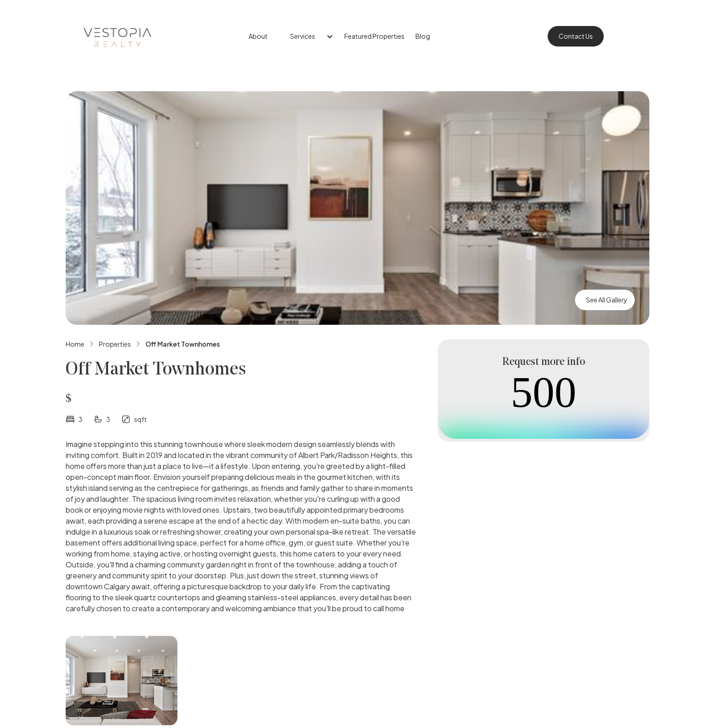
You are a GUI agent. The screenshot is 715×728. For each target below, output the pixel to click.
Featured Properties (374, 36)
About (258, 36)
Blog (423, 36)
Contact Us (576, 36)
